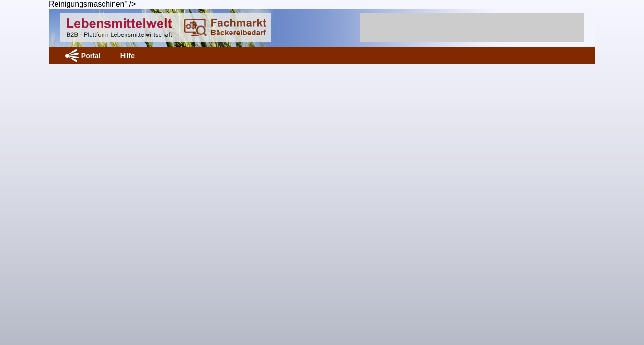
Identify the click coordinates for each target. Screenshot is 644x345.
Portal (91, 56)
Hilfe (127, 56)
